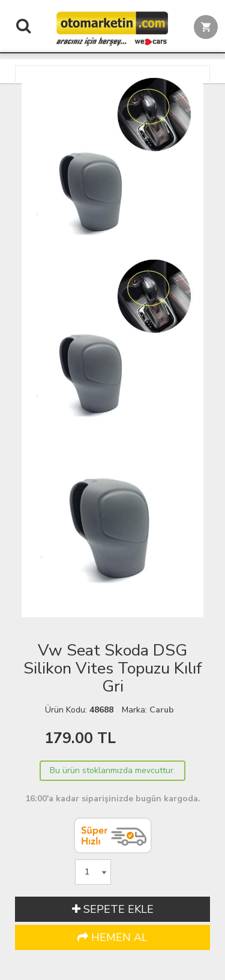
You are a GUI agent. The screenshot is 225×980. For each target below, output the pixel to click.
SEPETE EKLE (113, 909)
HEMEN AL (112, 937)
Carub (162, 710)
